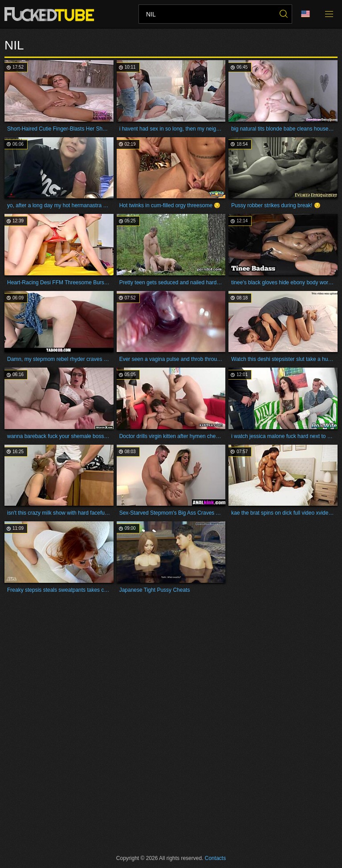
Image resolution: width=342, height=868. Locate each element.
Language (305, 14)
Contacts (215, 858)
